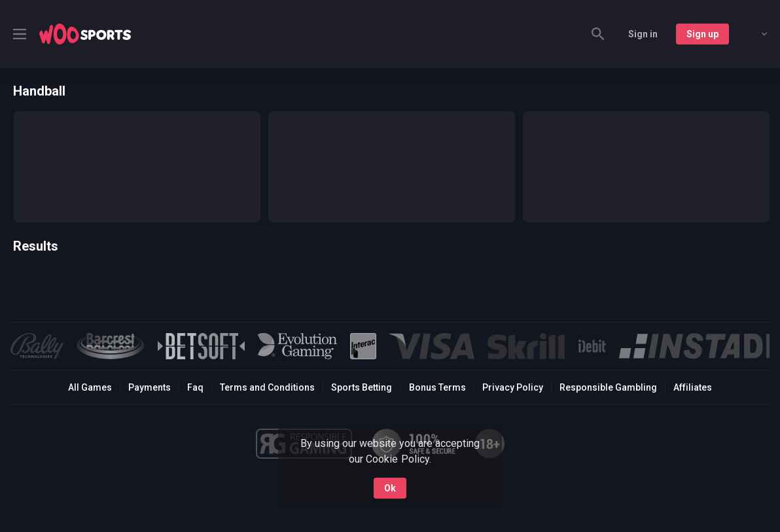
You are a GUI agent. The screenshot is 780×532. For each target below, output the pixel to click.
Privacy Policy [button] (513, 387)
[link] (85, 34)
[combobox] (754, 34)
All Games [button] (90, 387)
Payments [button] (150, 387)
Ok (390, 488)
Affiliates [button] (693, 387)
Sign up (702, 34)
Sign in (643, 34)
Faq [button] (195, 387)
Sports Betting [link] (362, 387)
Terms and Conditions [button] (267, 387)
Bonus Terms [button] (437, 387)
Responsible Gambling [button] (608, 387)
